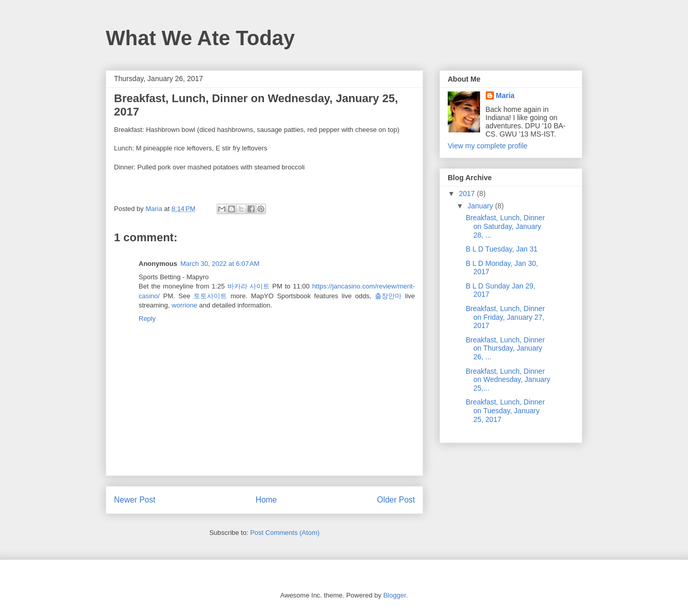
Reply (147, 319)
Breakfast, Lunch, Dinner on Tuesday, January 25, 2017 (505, 411)
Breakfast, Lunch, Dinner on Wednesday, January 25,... (508, 380)
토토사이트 (210, 296)
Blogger (394, 595)
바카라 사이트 (249, 286)
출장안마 (388, 296)
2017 (468, 194)
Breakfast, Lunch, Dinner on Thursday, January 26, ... (505, 349)
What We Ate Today (200, 38)
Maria (505, 95)
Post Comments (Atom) (285, 533)
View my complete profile (488, 146)
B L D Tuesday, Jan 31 (502, 249)
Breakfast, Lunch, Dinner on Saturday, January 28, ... (505, 226)
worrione (184, 305)
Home (266, 500)
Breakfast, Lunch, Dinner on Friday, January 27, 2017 (505, 317)
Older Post (396, 500)
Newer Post (135, 500)
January (481, 206)
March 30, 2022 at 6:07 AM (220, 264)
